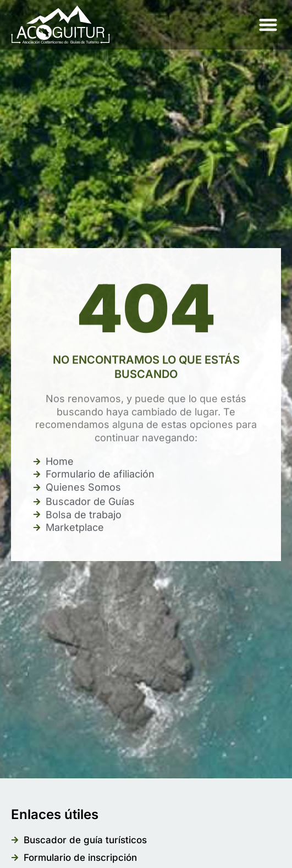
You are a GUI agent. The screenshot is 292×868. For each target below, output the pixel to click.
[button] (268, 25)
